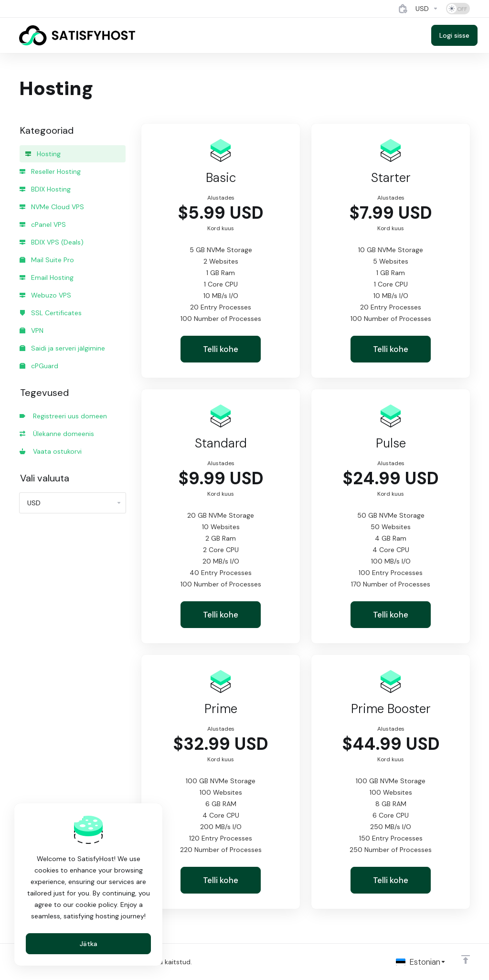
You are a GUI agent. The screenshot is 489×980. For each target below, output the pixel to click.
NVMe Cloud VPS (52, 207)
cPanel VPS (43, 224)
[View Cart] (403, 9)
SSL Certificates (51, 313)
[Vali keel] (421, 962)
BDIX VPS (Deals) (52, 242)
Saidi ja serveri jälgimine (62, 348)
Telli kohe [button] (221, 349)
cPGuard (39, 366)
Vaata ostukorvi (51, 451)
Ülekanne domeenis (57, 434)
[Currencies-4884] (427, 9)
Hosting (43, 154)
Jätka (89, 944)
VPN (32, 330)
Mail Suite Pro (47, 260)
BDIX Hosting (45, 189)
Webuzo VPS (45, 295)
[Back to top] (466, 959)
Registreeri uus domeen (63, 416)
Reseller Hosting (50, 171)
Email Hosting (47, 277)
